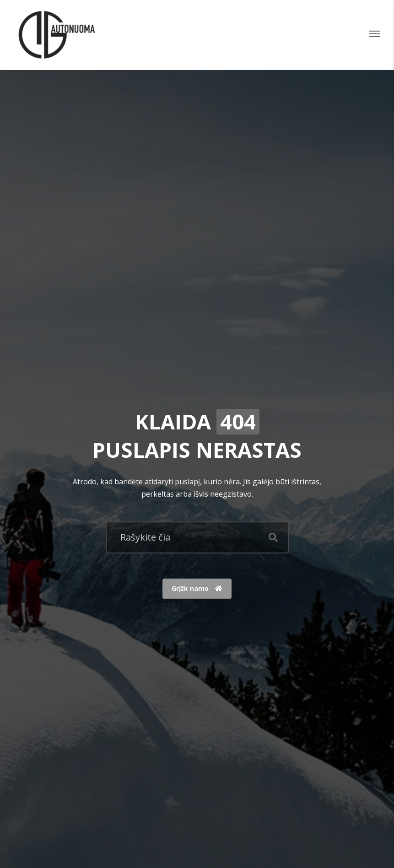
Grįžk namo (197, 589)
